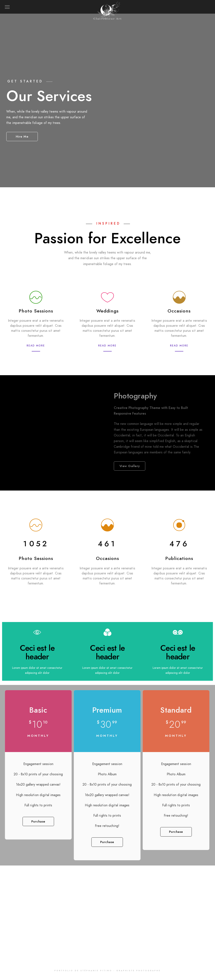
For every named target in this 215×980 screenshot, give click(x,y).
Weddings (107, 311)
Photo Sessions (36, 311)
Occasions (179, 311)
